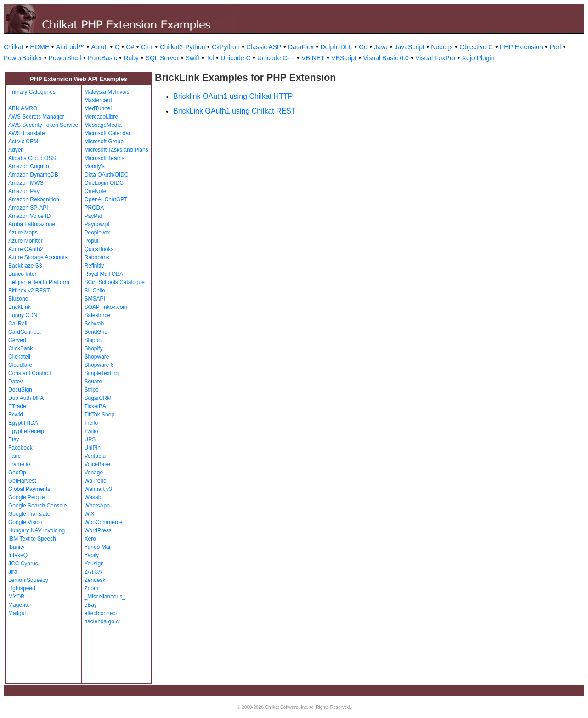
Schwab (94, 324)
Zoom (92, 588)
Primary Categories (32, 92)
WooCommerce (104, 522)
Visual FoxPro (435, 58)
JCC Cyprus (23, 564)
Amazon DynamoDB (33, 175)
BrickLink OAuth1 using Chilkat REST (235, 111)
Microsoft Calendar (108, 133)
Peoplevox (97, 233)
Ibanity (16, 547)
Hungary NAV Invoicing (37, 530)
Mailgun (18, 613)
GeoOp (17, 473)
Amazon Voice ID (29, 216)
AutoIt (100, 47)
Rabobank (97, 257)
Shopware (97, 357)
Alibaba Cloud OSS (32, 158)
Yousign (94, 564)
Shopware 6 (99, 365)
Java (381, 47)
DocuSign (20, 390)
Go (363, 47)
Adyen (16, 150)
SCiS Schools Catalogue (115, 282)
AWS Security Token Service (43, 125)
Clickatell (19, 357)
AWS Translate (27, 133)
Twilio (91, 431)
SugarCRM (98, 398)
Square (93, 382)
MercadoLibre (101, 117)
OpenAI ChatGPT (106, 199)
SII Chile (95, 291)
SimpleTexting (102, 373)
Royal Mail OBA (104, 274)
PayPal (93, 216)
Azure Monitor (25, 241)
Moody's (95, 166)
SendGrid (96, 332)
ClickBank (20, 348)
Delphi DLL (336, 47)
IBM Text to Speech (32, 539)
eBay (91, 605)
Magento (19, 605)
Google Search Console (37, 506)
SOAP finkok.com (106, 307)
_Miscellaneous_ (105, 597)
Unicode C (235, 58)
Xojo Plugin (478, 58)
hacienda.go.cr (103, 621)
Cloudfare (20, 365)
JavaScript (410, 47)
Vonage (94, 473)
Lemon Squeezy (28, 580)
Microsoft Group (104, 142)
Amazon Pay (24, 191)
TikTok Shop (100, 415)
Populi (92, 241)
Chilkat (14, 47)
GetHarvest (22, 481)
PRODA (94, 208)
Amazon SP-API (28, 208)
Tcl (210, 58)
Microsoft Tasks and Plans (116, 150)
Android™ (70, 47)
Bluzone (18, 299)
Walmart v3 (98, 489)
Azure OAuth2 (25, 249)
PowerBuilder (23, 58)
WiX (90, 514)
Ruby (131, 58)
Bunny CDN (23, 315)
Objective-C (476, 47)
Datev (15, 382)
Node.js (442, 47)
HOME (40, 47)
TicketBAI (96, 406)
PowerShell (65, 58)
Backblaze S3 (25, 266)
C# (130, 47)
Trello (91, 423)
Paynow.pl (97, 224)
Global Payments (29, 489)
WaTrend (96, 481)
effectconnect (101, 613)
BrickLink (20, 307)
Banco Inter (22, 274)
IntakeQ (18, 555)
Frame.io (19, 464)
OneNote (96, 191)
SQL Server (162, 58)
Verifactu (95, 456)
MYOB (16, 597)
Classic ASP (264, 47)
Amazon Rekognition (34, 199)
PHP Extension (521, 47)
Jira (13, 572)
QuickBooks (99, 249)
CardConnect (25, 332)
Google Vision (25, 522)
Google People (26, 497)
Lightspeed (22, 588)
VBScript (344, 58)
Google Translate (29, 514)
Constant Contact (30, 373)
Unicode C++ (276, 58)
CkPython (226, 47)
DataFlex (301, 47)
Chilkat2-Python (183, 47)
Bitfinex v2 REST (29, 291)
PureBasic (102, 58)
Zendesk (95, 580)
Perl (555, 47)
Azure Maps (23, 233)
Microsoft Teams (105, 158)
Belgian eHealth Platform (39, 282)
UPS (90, 439)
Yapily (92, 555)
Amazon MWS (26, 183)
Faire (14, 456)
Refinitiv (94, 266)
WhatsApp (97, 506)
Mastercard (98, 100)
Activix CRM (23, 142)
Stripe (92, 390)
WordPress (98, 530)
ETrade (17, 406)
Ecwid (16, 415)
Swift (192, 58)
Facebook (20, 448)
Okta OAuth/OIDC (107, 175)
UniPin (93, 448)
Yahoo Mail (98, 547)
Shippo (93, 340)
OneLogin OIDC (104, 183)
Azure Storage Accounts (38, 257)
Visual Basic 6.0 (386, 58)
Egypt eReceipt (27, 431)
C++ (147, 47)
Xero (90, 539)
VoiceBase (98, 464)
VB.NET (313, 58)
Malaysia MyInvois (107, 92)
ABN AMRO (23, 108)
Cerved (17, 340)
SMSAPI (95, 299)
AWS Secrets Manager (36, 117)
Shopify (94, 348)
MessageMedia (103, 125)
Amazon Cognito (29, 166)
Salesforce (98, 315)
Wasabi (94, 497)
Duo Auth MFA (26, 398)
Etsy (14, 439)
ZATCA (93, 572)
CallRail (18, 324)
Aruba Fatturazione (32, 224)
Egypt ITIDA (23, 423)
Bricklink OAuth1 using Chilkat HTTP (233, 96)
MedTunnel (98, 108)
